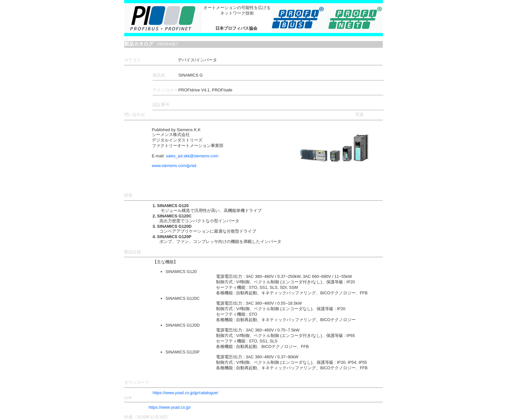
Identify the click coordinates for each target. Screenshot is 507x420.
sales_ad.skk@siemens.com (192, 156)
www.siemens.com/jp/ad (174, 166)
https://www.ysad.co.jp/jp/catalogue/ (185, 393)
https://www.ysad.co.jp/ (169, 407)
